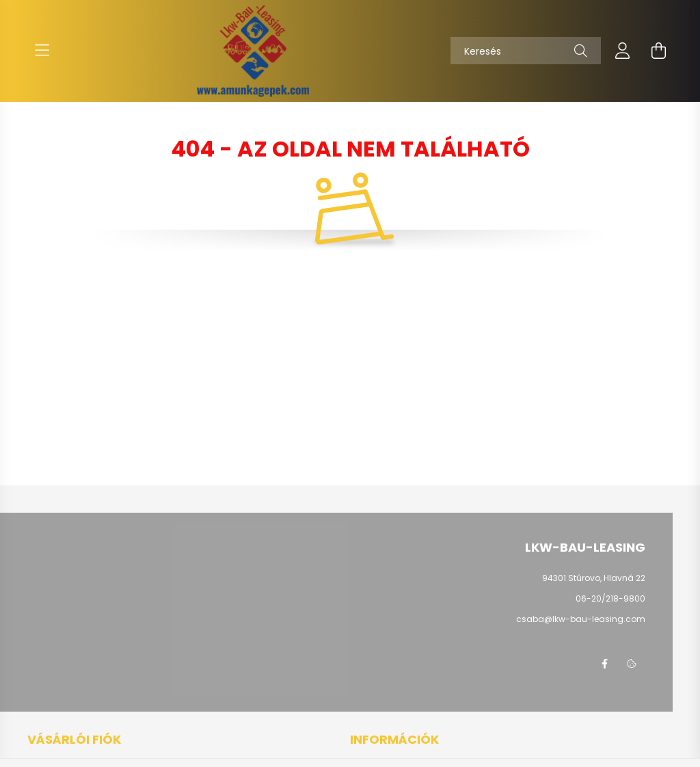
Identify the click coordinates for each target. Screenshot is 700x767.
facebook (604, 664)
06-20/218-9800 (610, 598)
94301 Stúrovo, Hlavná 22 (594, 578)
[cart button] (658, 51)
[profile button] (623, 51)
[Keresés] (526, 51)
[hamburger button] (42, 51)
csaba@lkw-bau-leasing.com (581, 619)
